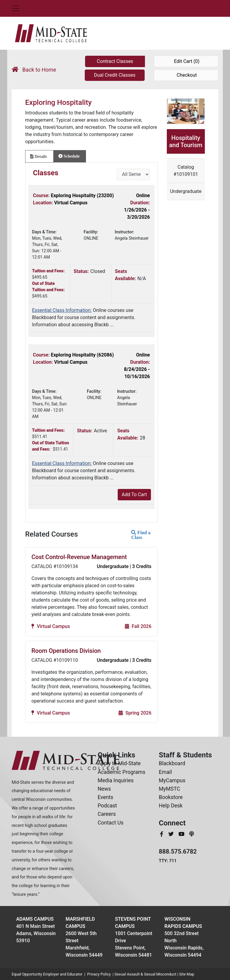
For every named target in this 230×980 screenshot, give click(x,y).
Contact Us (111, 823)
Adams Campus (35, 919)
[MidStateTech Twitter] (172, 834)
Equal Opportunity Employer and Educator (47, 974)
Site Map (187, 974)
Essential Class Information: (62, 310)
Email (165, 772)
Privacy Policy (99, 974)
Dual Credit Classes (115, 75)
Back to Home (34, 70)
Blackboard (172, 763)
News (104, 789)
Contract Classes (115, 61)
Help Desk (171, 806)
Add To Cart (134, 494)
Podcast (107, 806)
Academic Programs (121, 772)
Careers (107, 814)
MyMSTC (169, 789)
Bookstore (171, 797)
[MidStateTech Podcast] (192, 834)
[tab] (39, 156)
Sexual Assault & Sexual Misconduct (145, 974)
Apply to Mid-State (119, 763)
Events (105, 797)
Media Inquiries (116, 780)
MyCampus (172, 780)
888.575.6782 (178, 851)
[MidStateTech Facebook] (162, 834)
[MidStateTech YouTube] (182, 834)
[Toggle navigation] (16, 8)
